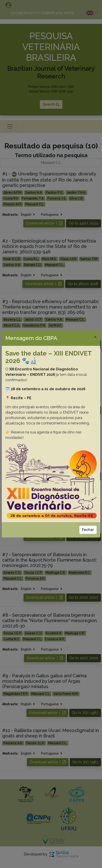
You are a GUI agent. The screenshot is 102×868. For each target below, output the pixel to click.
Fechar (88, 530)
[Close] (95, 337)
